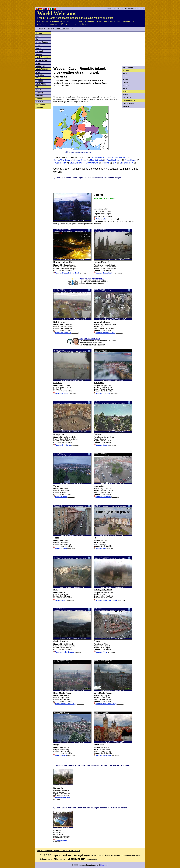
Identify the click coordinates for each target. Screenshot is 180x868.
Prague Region (60, 163)
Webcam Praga (61, 755)
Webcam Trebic (61, 497)
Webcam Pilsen (101, 652)
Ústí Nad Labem (126, 163)
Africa (38, 78)
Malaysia (39, 93)
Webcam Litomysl (61, 840)
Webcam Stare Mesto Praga (66, 704)
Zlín (114, 163)
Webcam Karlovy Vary (63, 798)
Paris (125, 74)
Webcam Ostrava (102, 445)
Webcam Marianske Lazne (105, 333)
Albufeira (94, 856)
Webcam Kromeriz (62, 393)
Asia (38, 87)
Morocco (39, 81)
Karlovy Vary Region (62, 160)
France (39, 45)
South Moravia (92, 163)
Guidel (50, 859)
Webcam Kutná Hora (63, 333)
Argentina (40, 75)
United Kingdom (42, 42)
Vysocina (105, 163)
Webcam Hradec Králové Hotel (67, 273)
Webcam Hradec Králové (105, 273)
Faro (125, 88)
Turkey (39, 90)
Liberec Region (80, 160)
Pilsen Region (131, 160)
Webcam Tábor (61, 549)
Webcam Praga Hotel (103, 755)
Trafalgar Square (92, 859)
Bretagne (43, 859)
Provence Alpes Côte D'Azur (125, 856)
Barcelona (127, 97)
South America (42, 69)
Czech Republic (62, 29)
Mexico (39, 63)
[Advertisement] (99, 49)
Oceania (39, 99)
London (126, 77)
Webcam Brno (61, 600)
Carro (138, 856)
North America (42, 57)
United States (41, 60)
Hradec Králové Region (118, 157)
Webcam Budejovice (63, 445)
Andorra (67, 855)
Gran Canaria (128, 103)
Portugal (39, 51)
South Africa (41, 84)
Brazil (38, 72)
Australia (39, 102)
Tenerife (126, 106)
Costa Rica (40, 66)
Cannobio (62, 859)
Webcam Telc (101, 549)
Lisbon (126, 82)
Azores (100, 856)
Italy (37, 39)
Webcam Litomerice (103, 497)
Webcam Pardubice (103, 393)
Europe (49, 29)
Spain (38, 36)
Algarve (126, 85)
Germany (40, 48)
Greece (39, 54)
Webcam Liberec (102, 219)
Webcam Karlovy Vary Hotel (106, 600)
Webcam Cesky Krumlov (65, 652)
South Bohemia (76, 163)
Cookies (104, 865)
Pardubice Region (114, 160)
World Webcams (57, 13)
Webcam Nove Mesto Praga (106, 704)
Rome (125, 79)
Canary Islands (129, 100)
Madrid (126, 94)
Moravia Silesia (96, 160)
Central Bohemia (98, 157)
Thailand (39, 96)
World (41, 29)
